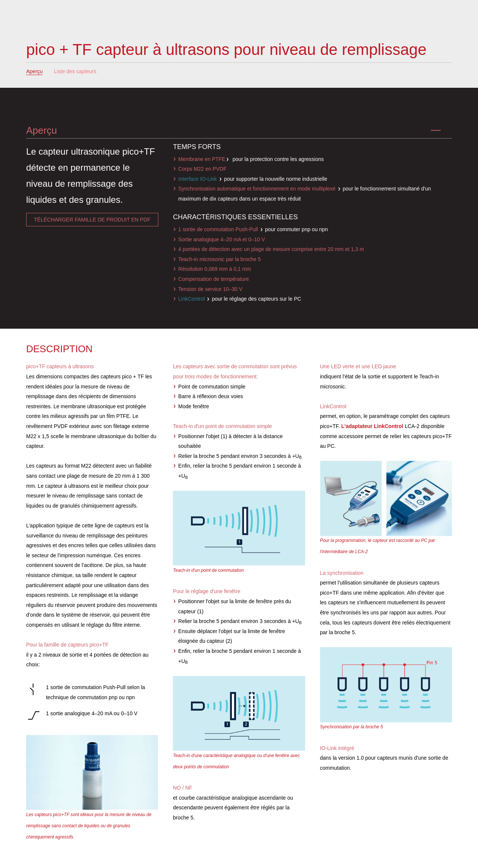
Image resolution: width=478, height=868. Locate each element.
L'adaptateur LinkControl (372, 426)
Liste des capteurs (75, 71)
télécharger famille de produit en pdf (92, 220)
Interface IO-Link (198, 179)
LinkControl (191, 299)
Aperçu (34, 71)
